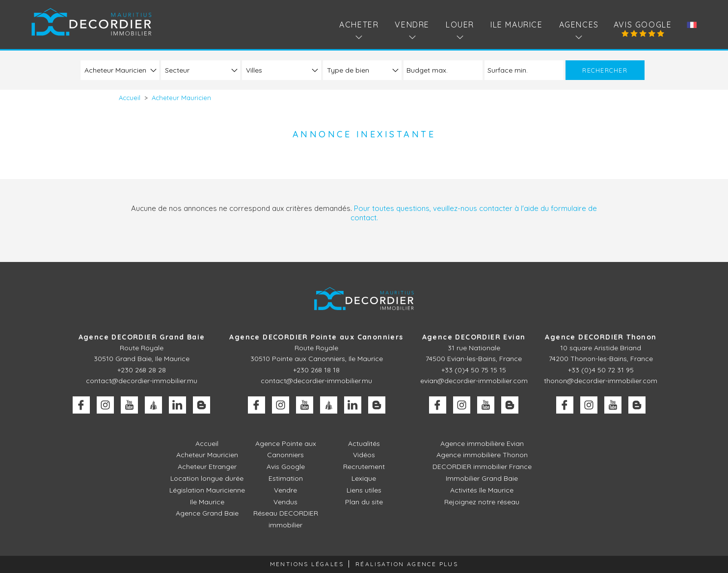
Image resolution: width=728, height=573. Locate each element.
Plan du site (364, 502)
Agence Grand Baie (207, 513)
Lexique (364, 478)
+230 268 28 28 (142, 370)
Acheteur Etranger (207, 467)
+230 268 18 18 (316, 370)
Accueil (207, 443)
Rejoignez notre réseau (482, 502)
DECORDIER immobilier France (482, 467)
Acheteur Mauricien (207, 455)
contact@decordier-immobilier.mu (142, 381)
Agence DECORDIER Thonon (601, 337)
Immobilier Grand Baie (482, 478)
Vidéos (364, 455)
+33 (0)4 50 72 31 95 (601, 370)
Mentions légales (307, 564)
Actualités (364, 443)
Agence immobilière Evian (482, 443)
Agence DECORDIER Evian (474, 337)
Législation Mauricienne (207, 490)
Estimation (286, 478)
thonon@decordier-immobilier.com (601, 381)
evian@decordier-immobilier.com (474, 381)
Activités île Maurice (482, 490)
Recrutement (364, 467)
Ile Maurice (517, 25)
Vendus (285, 502)
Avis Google (643, 25)
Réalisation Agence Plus (407, 564)
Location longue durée (207, 478)
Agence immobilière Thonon (482, 455)
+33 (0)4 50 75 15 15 (474, 370)
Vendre (285, 490)
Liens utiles (364, 490)
